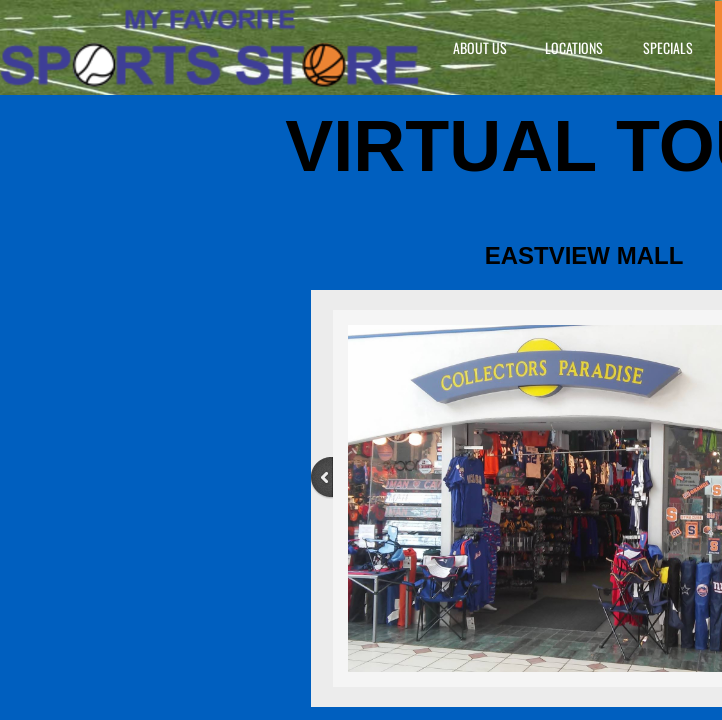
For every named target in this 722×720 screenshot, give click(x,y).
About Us (480, 47)
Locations (574, 47)
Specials (668, 47)
